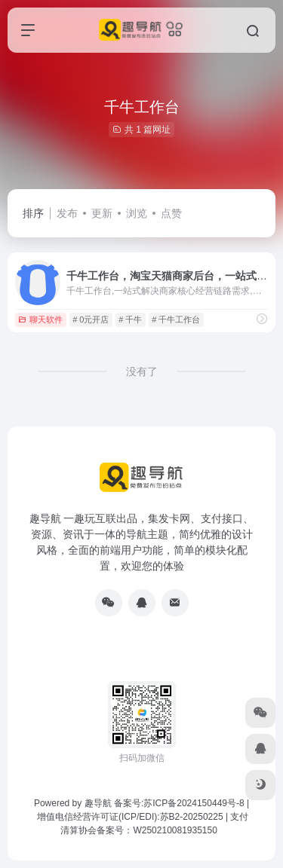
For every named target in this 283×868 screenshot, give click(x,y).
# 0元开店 (91, 319)
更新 (102, 213)
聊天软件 (40, 319)
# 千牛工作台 (176, 319)
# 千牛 (130, 319)
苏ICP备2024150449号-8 (194, 803)
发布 (67, 213)
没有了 (142, 371)
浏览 (137, 213)
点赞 (171, 213)
